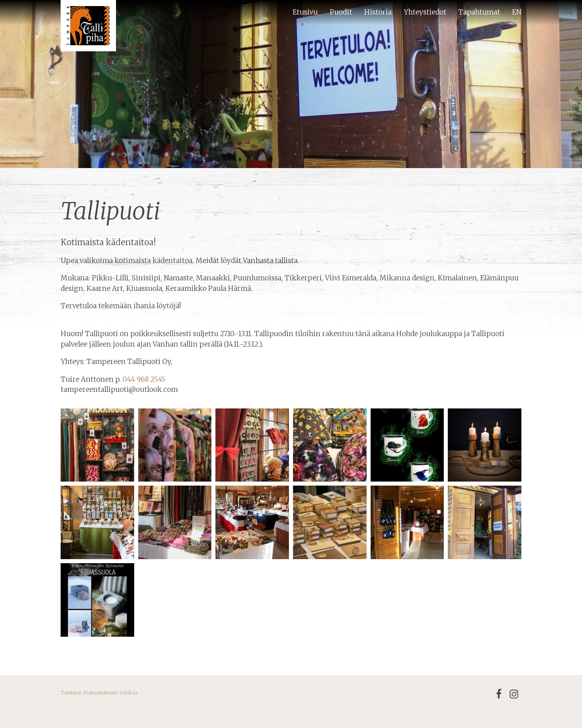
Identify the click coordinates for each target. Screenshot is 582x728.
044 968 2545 (144, 379)
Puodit (341, 12)
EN (517, 12)
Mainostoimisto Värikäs (110, 693)
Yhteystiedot (425, 12)
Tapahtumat (479, 12)
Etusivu (305, 12)
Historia (378, 12)
